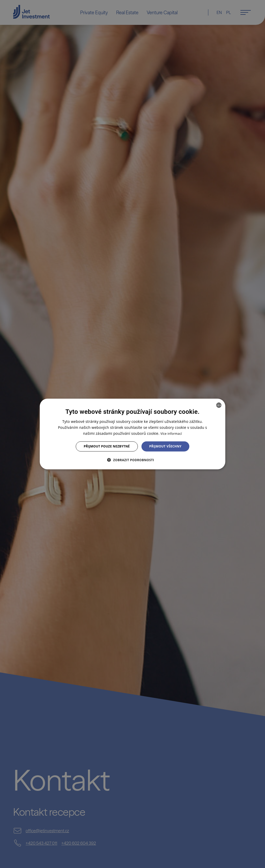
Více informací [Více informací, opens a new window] (171, 434)
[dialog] (133, 434)
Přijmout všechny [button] (165, 446)
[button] (133, 460)
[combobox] (219, 405)
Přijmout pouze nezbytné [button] (107, 446)
